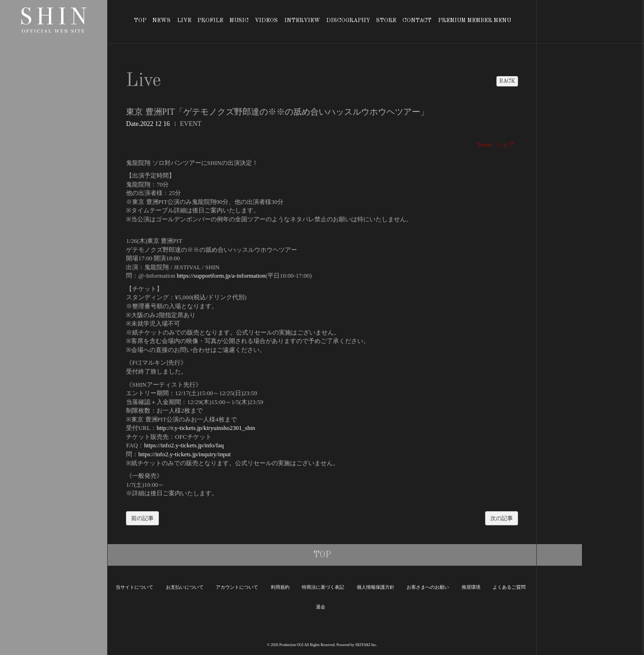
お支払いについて (185, 587)
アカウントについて (237, 587)
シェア (505, 144)
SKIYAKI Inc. (366, 645)
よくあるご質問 (509, 587)
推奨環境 (471, 587)
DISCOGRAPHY (348, 21)
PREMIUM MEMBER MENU (475, 21)
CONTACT (417, 21)
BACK (507, 81)
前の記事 (142, 518)
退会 (321, 607)
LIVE (184, 21)
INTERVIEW (302, 21)
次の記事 (502, 518)
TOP (140, 21)
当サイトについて (134, 587)
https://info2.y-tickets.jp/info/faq (184, 445)
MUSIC (239, 21)
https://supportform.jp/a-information (221, 276)
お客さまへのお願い (428, 587)
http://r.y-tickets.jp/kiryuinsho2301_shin (206, 428)
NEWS (161, 21)
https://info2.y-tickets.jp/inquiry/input (184, 454)
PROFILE (210, 21)
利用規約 (280, 587)
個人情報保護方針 (376, 587)
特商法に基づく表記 (323, 587)
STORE (386, 21)
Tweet (485, 144)
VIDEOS (266, 21)
